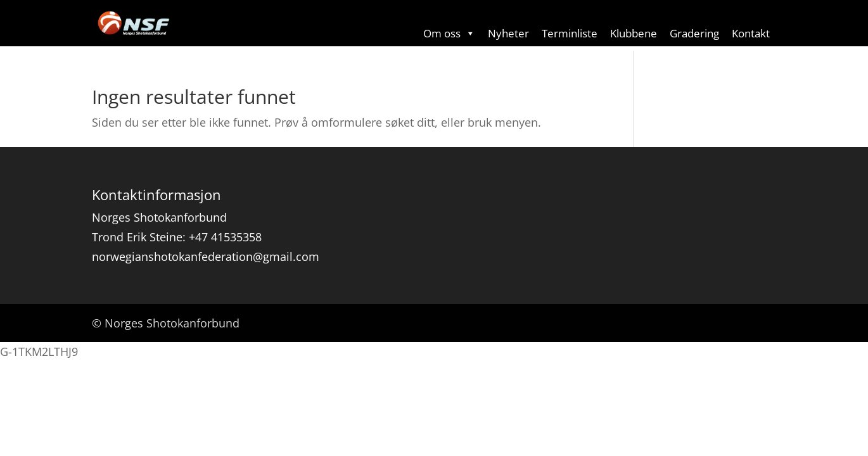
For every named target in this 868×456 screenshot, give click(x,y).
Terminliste (570, 33)
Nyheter (508, 33)
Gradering (694, 33)
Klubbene (634, 33)
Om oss (449, 33)
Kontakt (751, 33)
